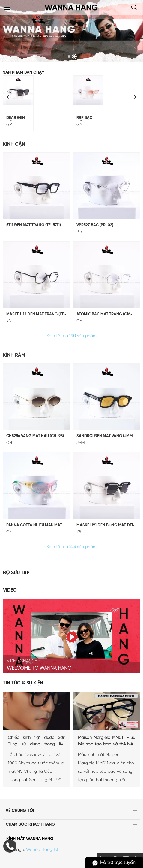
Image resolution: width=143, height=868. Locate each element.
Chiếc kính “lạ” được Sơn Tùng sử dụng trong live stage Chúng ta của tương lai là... (37, 742)
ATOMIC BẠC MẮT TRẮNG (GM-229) (104, 315)
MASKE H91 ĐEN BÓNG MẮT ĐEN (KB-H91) (106, 526)
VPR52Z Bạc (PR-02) (95, 225)
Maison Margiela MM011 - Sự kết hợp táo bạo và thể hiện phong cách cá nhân (107, 742)
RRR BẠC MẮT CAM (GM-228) (85, 118)
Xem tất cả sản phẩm (71, 336)
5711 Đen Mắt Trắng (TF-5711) (34, 225)
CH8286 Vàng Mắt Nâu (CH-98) (35, 436)
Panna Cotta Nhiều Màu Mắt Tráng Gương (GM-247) (34, 526)
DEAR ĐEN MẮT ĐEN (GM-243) (16, 118)
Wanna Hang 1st (42, 850)
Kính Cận (14, 144)
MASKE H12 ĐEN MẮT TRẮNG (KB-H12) (36, 315)
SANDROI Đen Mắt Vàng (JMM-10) (106, 437)
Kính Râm (14, 355)
